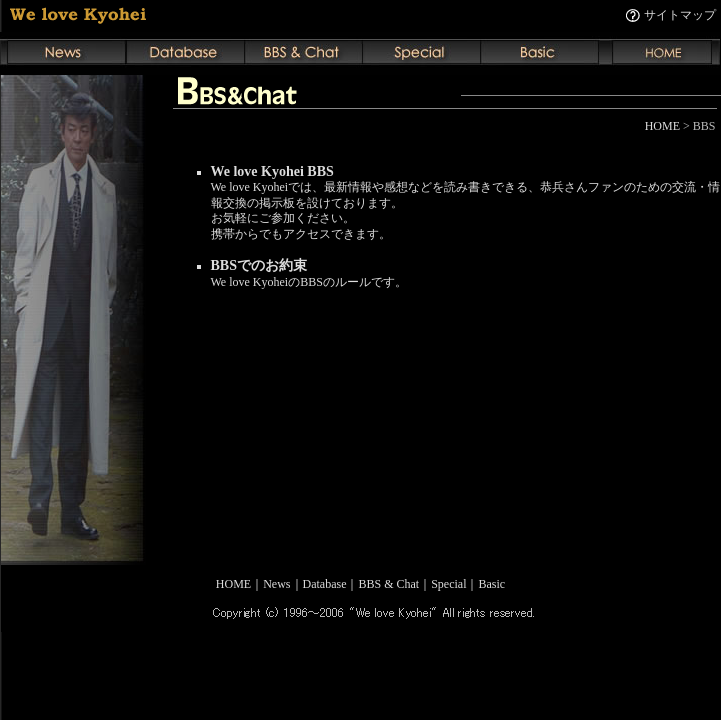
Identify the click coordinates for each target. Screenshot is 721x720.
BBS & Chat (388, 584)
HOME (662, 126)
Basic (492, 584)
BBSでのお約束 (259, 265)
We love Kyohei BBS (272, 171)
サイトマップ (680, 15)
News (276, 584)
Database (325, 584)
